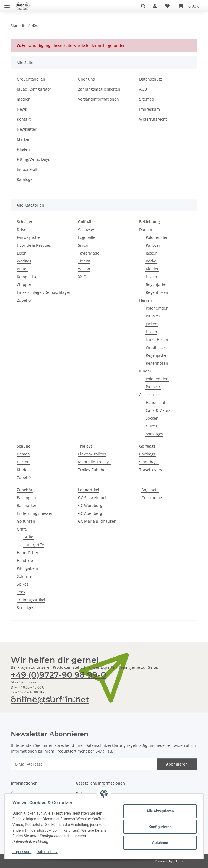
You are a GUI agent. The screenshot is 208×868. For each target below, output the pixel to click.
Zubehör (25, 300)
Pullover (153, 245)
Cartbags (147, 454)
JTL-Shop (180, 861)
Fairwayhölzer (29, 237)
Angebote (150, 490)
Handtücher (28, 553)
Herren (146, 300)
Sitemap (147, 99)
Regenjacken (157, 284)
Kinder (145, 371)
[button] (145, 6)
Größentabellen (31, 79)
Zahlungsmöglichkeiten (99, 89)
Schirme (24, 576)
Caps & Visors (158, 410)
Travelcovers (151, 470)
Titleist (84, 261)
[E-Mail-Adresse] (84, 764)
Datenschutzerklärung (105, 745)
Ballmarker (27, 505)
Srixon (84, 245)
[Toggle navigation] (7, 3)
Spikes (23, 584)
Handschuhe (157, 402)
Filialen (23, 149)
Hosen (151, 277)
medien (24, 99)
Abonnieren (177, 764)
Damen (146, 229)
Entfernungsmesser (35, 513)
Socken (152, 418)
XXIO (82, 277)
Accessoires (150, 395)
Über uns (86, 79)
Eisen (22, 253)
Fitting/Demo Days (33, 159)
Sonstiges (154, 434)
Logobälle (87, 237)
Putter (22, 269)
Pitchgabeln (27, 568)
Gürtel (151, 426)
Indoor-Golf (27, 169)
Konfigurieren (159, 827)
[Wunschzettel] (167, 6)
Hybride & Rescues (34, 245)
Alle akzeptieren (159, 811)
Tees (21, 592)
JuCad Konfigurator (34, 89)
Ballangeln (26, 498)
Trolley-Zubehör (92, 470)
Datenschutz (48, 852)
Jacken (152, 253)
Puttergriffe (34, 545)
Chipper (24, 284)
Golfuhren (26, 521)
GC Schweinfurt (92, 498)
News (22, 109)
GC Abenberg (90, 513)
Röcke (151, 261)
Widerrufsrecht (153, 119)
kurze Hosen (157, 340)
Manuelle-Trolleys (94, 462)
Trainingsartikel (31, 600)
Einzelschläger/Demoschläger (44, 292)
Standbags (149, 462)
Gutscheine (152, 498)
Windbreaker (157, 347)
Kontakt (24, 119)
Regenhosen (157, 292)
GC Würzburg (90, 505)
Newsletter (27, 129)
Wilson (84, 269)
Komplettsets (29, 277)
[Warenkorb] (189, 6)
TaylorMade (89, 253)
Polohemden (157, 237)
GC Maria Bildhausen (97, 521)
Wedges (24, 261)
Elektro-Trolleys (92, 454)
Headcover (26, 560)
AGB (143, 89)
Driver (22, 229)
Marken (24, 139)
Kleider (152, 269)
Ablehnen (159, 843)
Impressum (23, 852)
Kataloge (25, 179)
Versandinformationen (98, 99)
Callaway (86, 229)
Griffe (22, 529)
